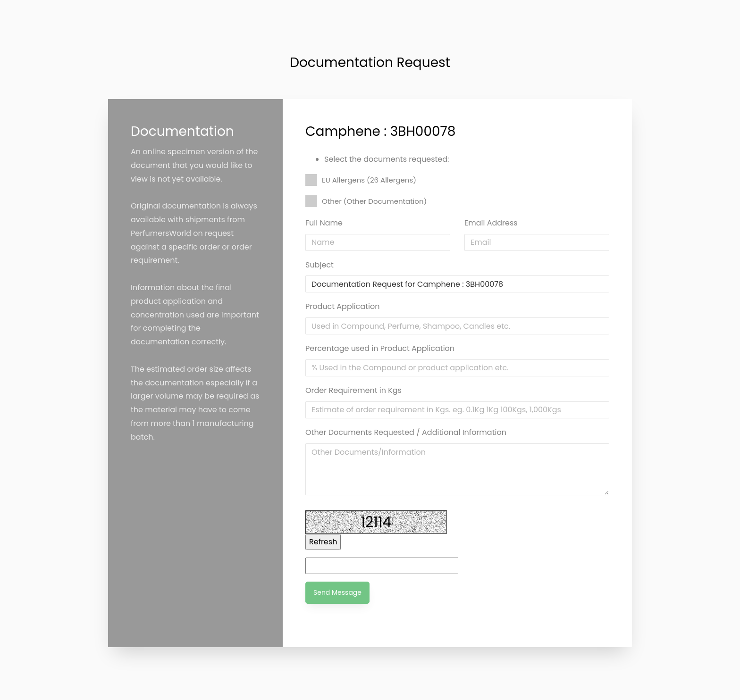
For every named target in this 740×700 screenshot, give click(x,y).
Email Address (491, 223)
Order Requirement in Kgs (353, 390)
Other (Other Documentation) (366, 201)
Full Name (324, 223)
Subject (320, 265)
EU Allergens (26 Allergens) (361, 180)
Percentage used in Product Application (380, 348)
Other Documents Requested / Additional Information (406, 432)
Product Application (342, 306)
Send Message (337, 592)
